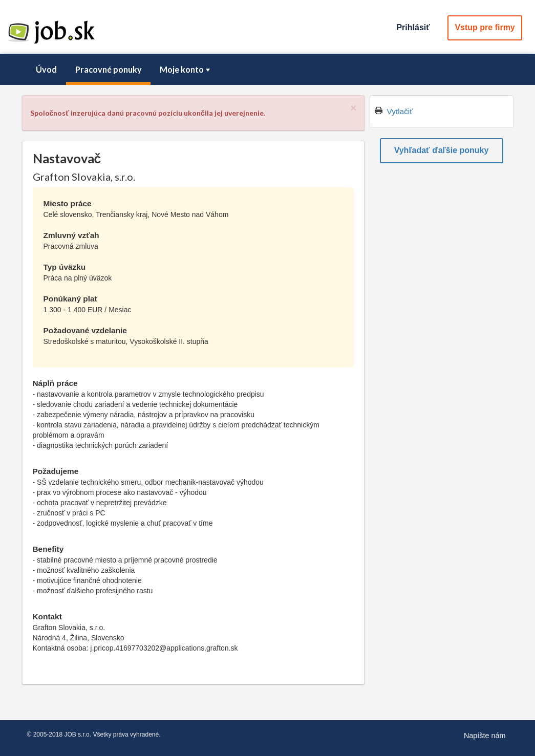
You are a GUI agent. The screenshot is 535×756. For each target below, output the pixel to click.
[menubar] (268, 70)
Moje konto (186, 69)
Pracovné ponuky (109, 69)
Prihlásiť (413, 27)
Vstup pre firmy (485, 27)
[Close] (353, 108)
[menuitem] (47, 70)
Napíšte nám (485, 736)
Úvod (46, 69)
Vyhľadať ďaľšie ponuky (442, 150)
